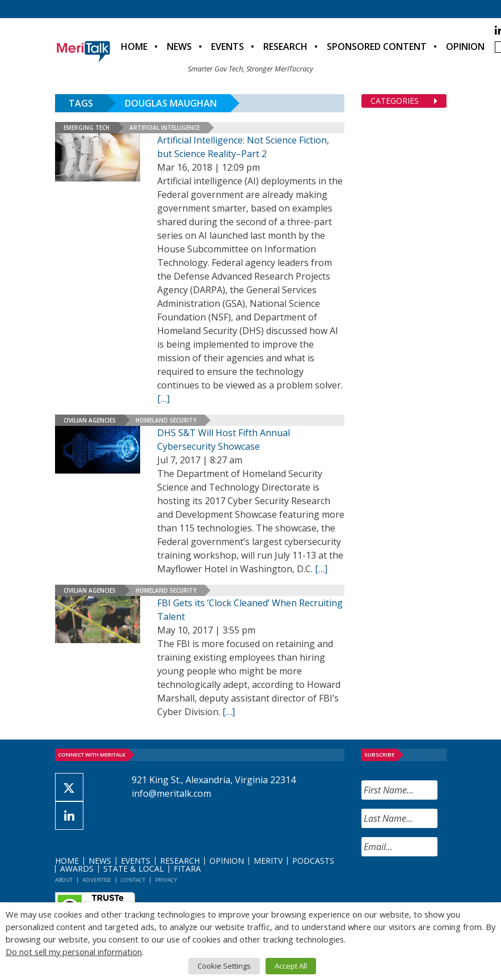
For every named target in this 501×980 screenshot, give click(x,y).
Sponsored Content (377, 47)
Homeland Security (166, 420)
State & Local (134, 869)
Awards (77, 869)
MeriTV (268, 861)
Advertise (97, 880)
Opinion (465, 47)
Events (228, 47)
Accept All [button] (291, 966)
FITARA (187, 869)
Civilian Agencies (90, 420)
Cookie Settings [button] (224, 966)
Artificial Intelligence (165, 128)
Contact (133, 880)
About (64, 880)
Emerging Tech (87, 128)
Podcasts (313, 861)
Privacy (166, 880)
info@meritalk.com (171, 793)
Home (134, 47)
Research (285, 47)
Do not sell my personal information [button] (74, 952)
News (179, 47)
